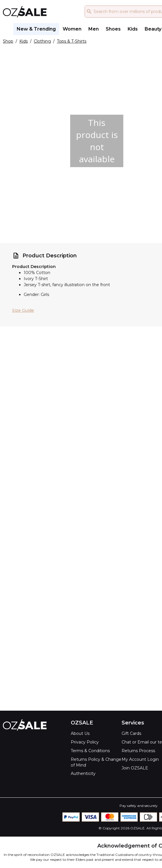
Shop (8, 41)
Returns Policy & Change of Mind (96, 762)
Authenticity (83, 773)
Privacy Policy (85, 742)
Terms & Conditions (90, 751)
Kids (24, 41)
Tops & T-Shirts (72, 41)
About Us (80, 733)
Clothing (42, 41)
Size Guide (23, 310)
